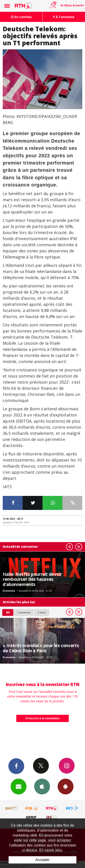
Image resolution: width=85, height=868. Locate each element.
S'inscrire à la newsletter (42, 718)
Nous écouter (74, 5)
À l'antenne (64, 17)
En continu (21, 17)
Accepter (42, 860)
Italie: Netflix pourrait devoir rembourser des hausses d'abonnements (32, 579)
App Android (66, 786)
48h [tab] (8, 612)
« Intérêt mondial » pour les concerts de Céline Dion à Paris (41, 648)
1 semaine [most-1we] (24, 612)
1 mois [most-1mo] (42, 612)
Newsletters (19, 786)
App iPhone (42, 786)
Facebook (16, 766)
